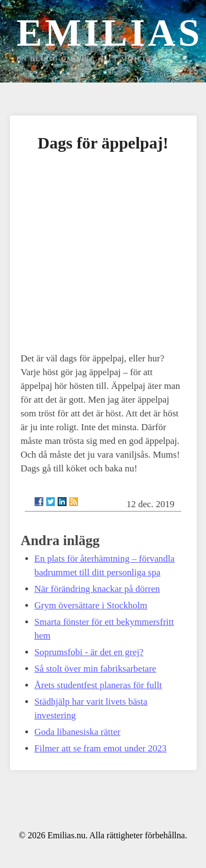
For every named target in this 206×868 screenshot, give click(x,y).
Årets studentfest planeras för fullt (98, 685)
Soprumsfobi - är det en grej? (89, 652)
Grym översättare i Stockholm (91, 605)
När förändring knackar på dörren (97, 589)
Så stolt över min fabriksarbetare (96, 669)
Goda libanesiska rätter (78, 732)
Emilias (109, 33)
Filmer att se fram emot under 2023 (101, 748)
